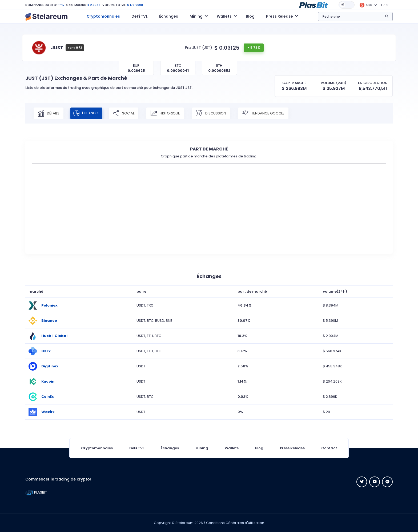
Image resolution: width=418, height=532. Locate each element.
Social (129, 113)
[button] (313, 5)
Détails (49, 113)
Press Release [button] (280, 16)
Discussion (216, 113)
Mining (202, 448)
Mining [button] (196, 16)
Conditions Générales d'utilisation (235, 523)
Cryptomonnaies (103, 16)
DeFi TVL (140, 16)
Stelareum (184, 523)
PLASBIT (36, 492)
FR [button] (383, 5)
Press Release (292, 448)
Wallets (232, 448)
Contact (329, 448)
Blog (250, 16)
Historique (170, 113)
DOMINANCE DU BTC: (41, 5)
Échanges (169, 16)
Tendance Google (269, 113)
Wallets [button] (224, 16)
